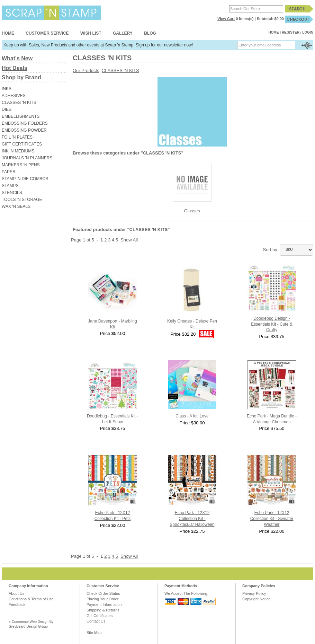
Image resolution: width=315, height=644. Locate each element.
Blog (150, 33)
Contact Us (96, 621)
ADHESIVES (14, 96)
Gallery (123, 33)
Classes (192, 211)
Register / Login (298, 32)
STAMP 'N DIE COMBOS (25, 179)
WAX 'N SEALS (16, 206)
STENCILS (12, 193)
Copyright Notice (256, 599)
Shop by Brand (21, 77)
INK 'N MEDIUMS (18, 151)
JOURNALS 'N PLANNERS (27, 158)
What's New (17, 58)
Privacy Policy (254, 593)
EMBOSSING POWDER (24, 130)
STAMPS (10, 186)
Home (8, 33)
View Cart (226, 19)
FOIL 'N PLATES (17, 137)
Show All (129, 240)
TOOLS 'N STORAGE (22, 200)
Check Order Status (103, 593)
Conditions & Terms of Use (31, 599)
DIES (7, 109)
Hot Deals (15, 68)
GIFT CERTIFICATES (22, 144)
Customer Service (47, 33)
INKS (7, 89)
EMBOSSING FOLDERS (25, 123)
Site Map (94, 633)
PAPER (9, 172)
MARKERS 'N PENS (21, 165)
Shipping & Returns (103, 610)
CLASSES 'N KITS (19, 103)
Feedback (17, 605)
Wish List (91, 33)
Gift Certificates (100, 616)
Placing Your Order (102, 599)
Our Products (86, 70)
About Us (16, 593)
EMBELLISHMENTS (21, 116)
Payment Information (104, 605)
